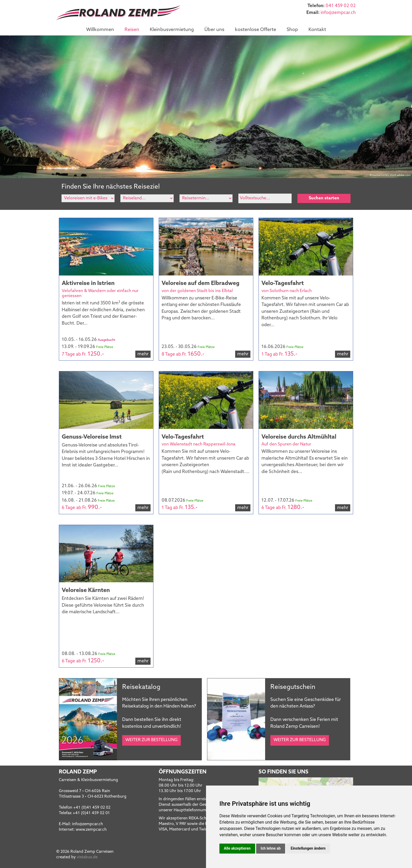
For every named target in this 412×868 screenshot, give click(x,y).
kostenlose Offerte (256, 30)
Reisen (132, 30)
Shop (292, 30)
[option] (206, 107)
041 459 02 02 (341, 6)
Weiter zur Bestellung (151, 740)
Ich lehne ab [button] (271, 848)
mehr (143, 354)
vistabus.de (87, 857)
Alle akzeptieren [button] (237, 848)
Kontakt (317, 30)
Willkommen (100, 30)
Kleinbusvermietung (172, 30)
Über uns (214, 30)
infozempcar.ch (338, 13)
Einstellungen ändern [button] (308, 848)
